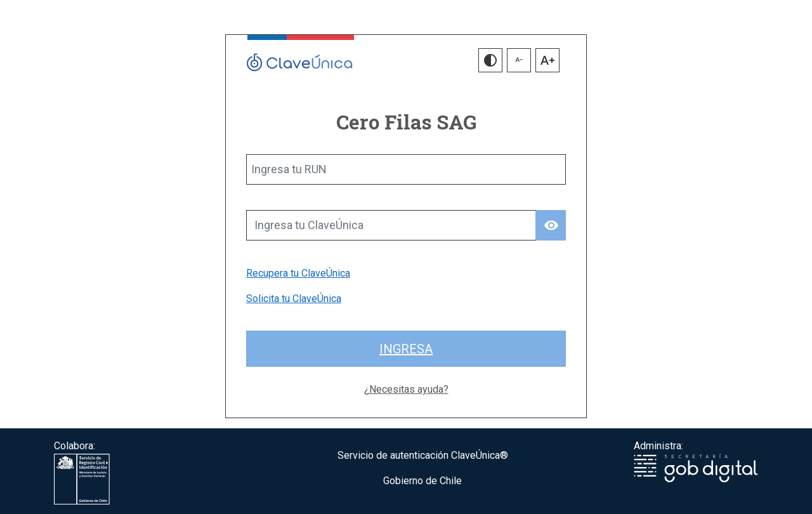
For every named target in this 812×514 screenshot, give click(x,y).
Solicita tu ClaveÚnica (294, 299)
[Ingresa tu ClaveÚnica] (391, 225)
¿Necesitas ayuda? (406, 389)
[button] (490, 60)
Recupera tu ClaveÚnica (298, 273)
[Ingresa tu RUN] (406, 169)
